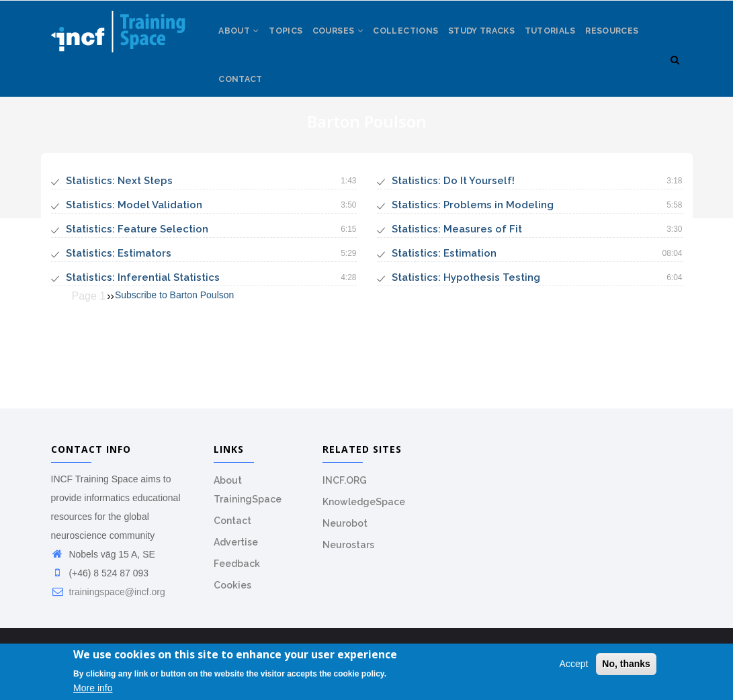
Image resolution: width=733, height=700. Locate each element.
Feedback (237, 590)
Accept (574, 665)
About (241, 40)
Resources (248, 101)
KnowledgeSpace (364, 528)
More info (93, 689)
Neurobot (345, 550)
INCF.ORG (345, 507)
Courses (349, 40)
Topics (293, 40)
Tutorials (576, 40)
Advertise (236, 568)
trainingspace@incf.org (108, 618)
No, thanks (626, 665)
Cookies (232, 611)
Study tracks (502, 40)
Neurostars (348, 571)
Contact (311, 101)
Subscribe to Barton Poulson (174, 322)
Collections (422, 40)
